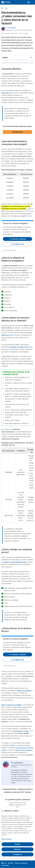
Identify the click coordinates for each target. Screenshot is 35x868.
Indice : (6, 57)
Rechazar (17, 849)
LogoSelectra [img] (4, 863)
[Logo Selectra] (6, 2)
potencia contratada (24, 691)
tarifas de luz (6, 335)
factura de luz (6, 93)
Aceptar (17, 844)
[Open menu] (29, 2)
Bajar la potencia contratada (11, 705)
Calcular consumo (18, 239)
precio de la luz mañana (24, 750)
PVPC (13, 745)
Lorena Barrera (12, 28)
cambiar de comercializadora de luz (15, 562)
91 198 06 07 (17, 132)
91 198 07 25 (17, 244)
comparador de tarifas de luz (19, 347)
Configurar (17, 854)
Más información (7, 839)
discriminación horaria (21, 731)
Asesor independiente (9, 250)
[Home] (2, 8)
